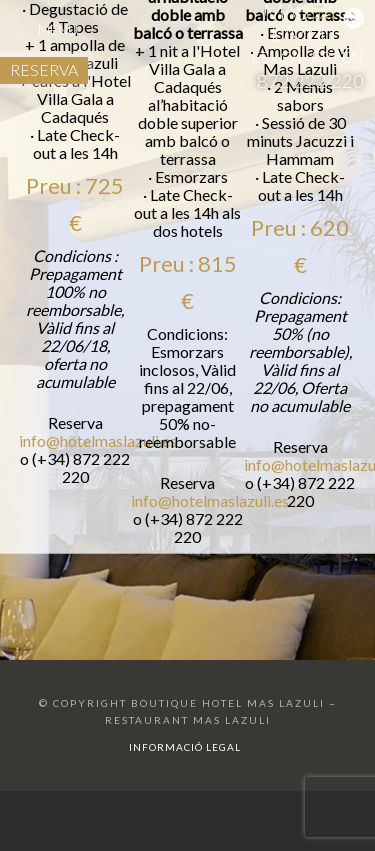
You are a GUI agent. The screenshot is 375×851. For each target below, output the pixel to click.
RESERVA (44, 69)
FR (321, 56)
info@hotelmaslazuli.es (98, 455)
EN (352, 56)
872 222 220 (310, 81)
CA (290, 56)
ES (260, 56)
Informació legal (185, 747)
